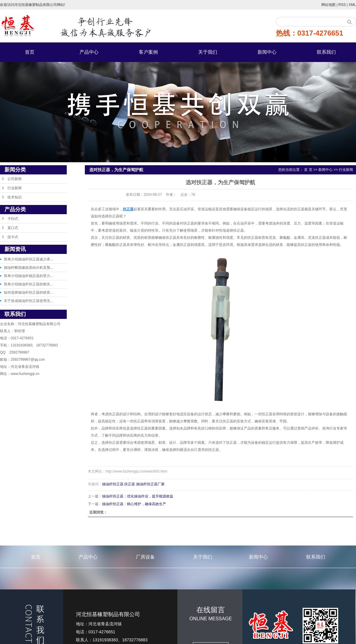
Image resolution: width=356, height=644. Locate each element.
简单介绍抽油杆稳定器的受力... (28, 276)
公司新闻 (15, 179)
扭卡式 (13, 237)
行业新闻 (15, 188)
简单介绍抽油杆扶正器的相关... (28, 284)
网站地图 (329, 5)
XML (352, 5)
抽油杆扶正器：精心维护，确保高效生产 (134, 504)
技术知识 (15, 197)
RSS (342, 5)
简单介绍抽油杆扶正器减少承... (28, 259)
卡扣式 (13, 219)
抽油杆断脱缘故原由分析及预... (28, 268)
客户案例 (148, 52)
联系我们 (326, 52)
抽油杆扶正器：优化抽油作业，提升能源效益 (138, 496)
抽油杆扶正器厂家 (150, 484)
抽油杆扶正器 (113, 484)
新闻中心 (267, 52)
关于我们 (208, 52)
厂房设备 (145, 557)
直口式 (13, 228)
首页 (30, 52)
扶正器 (130, 484)
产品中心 (89, 52)
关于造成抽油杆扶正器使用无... (28, 301)
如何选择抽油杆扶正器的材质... (28, 292)
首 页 (308, 170)
